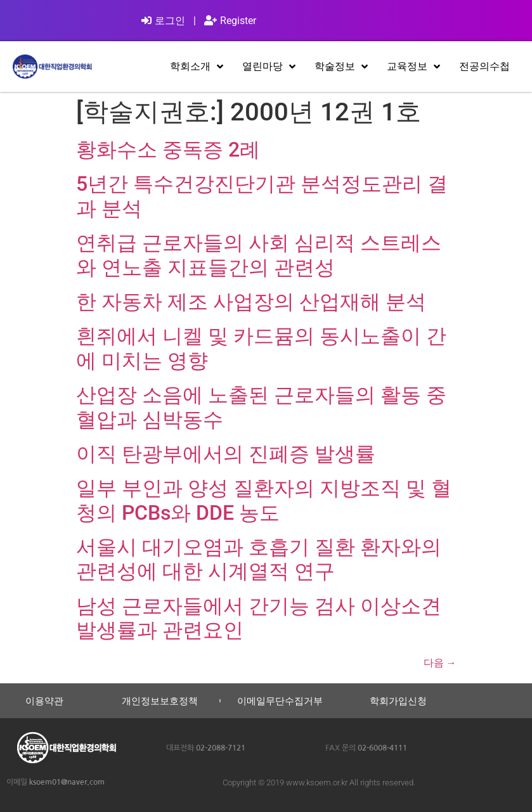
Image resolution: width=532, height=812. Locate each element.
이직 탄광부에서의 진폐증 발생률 (226, 454)
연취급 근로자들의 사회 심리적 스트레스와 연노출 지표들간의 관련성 (259, 255)
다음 (440, 663)
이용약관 (44, 701)
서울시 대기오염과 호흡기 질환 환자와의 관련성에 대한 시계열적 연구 (259, 559)
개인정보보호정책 (160, 701)
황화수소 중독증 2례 (168, 150)
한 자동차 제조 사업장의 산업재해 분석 (251, 302)
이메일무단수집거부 (280, 701)
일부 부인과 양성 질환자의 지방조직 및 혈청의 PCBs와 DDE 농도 (264, 500)
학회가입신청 (398, 701)
